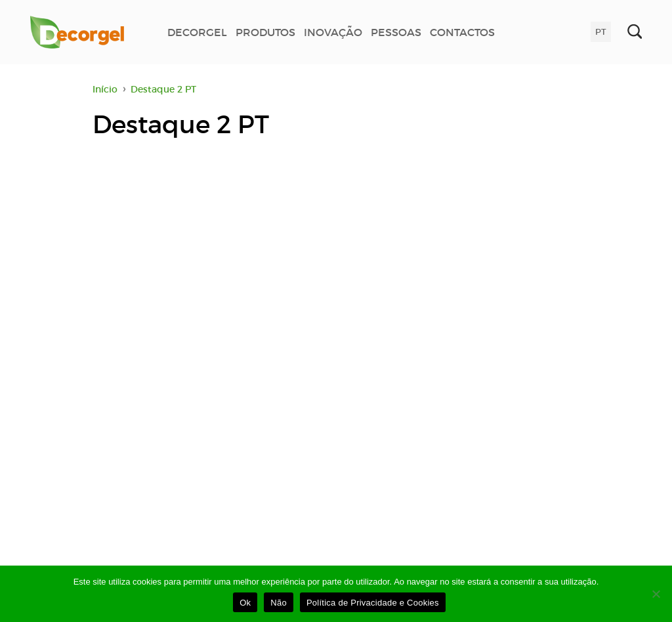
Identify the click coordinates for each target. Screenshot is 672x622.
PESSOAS (396, 32)
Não (279, 603)
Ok (245, 603)
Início (105, 89)
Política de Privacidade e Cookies (373, 603)
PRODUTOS (265, 32)
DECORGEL (197, 32)
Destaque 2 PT (163, 89)
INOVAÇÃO (333, 32)
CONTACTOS (462, 32)
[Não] (656, 594)
